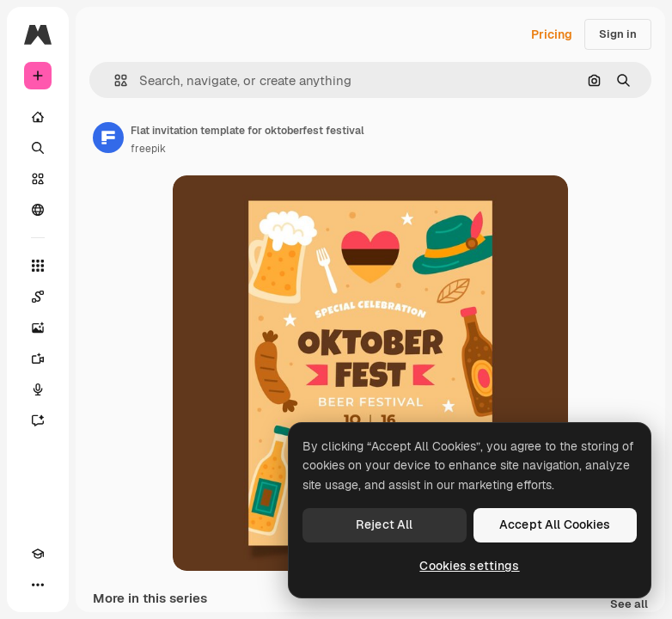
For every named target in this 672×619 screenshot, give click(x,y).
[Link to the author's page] (108, 138)
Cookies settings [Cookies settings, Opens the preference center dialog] (469, 566)
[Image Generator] (38, 328)
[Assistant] (38, 420)
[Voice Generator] (38, 389)
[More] (38, 585)
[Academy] (38, 554)
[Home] (38, 117)
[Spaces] (38, 297)
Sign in (618, 34)
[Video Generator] (38, 359)
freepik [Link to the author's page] (148, 149)
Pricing (552, 34)
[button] (114, 80)
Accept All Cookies (555, 524)
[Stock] (38, 179)
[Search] (38, 148)
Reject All (384, 524)
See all (629, 605)
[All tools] (38, 266)
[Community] (38, 210)
